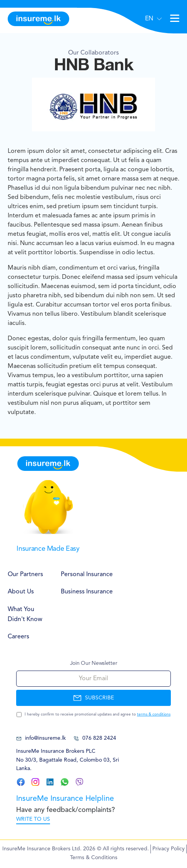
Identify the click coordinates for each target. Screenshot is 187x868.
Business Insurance (87, 592)
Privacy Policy (169, 849)
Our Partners (25, 575)
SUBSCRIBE (93, 698)
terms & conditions (154, 714)
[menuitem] (27, 575)
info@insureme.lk (41, 738)
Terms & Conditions (94, 858)
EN (149, 19)
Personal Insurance (87, 575)
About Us (21, 592)
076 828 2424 (95, 738)
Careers (18, 637)
